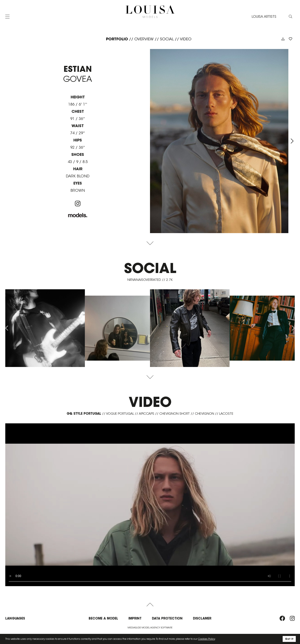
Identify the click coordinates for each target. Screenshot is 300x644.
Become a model (103, 618)
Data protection (167, 618)
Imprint (135, 618)
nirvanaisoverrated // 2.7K (150, 280)
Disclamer (202, 618)
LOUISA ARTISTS (264, 17)
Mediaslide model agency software (150, 628)
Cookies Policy (206, 639)
